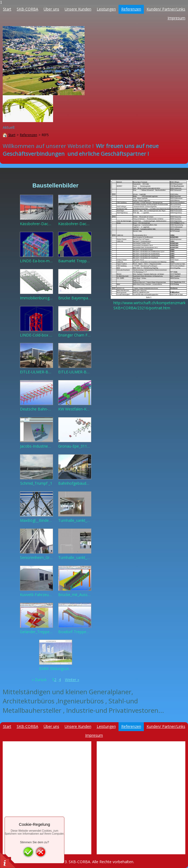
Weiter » (72, 680)
